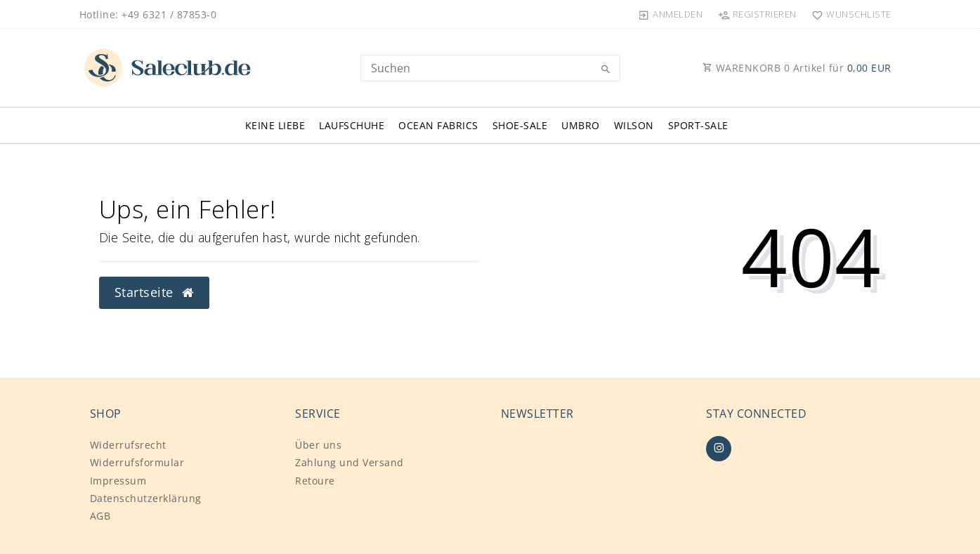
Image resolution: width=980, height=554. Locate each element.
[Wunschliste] (849, 14)
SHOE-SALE (520, 125)
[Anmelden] (671, 14)
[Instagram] (719, 449)
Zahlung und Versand (349, 462)
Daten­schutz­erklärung (146, 498)
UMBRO (581, 125)
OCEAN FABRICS (438, 125)
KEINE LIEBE (275, 125)
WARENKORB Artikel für (797, 68)
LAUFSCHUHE (352, 125)
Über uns (318, 445)
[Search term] (490, 68)
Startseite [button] (154, 292)
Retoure (315, 481)
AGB (100, 516)
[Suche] (606, 70)
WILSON (634, 125)
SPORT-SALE (698, 125)
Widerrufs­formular (137, 462)
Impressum (118, 481)
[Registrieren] (757, 14)
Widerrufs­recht (128, 445)
